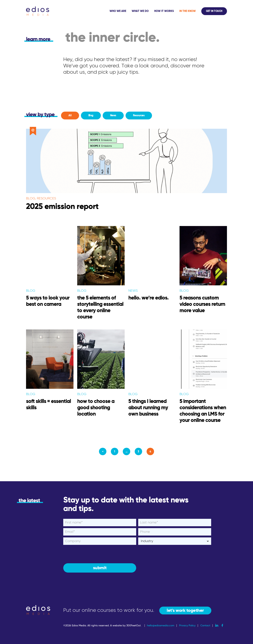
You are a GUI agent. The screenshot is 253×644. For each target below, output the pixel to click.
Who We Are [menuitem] (118, 11)
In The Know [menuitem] (188, 11)
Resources (139, 116)
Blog (91, 116)
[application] (167, 11)
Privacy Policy (187, 626)
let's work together (185, 611)
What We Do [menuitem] (140, 11)
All (70, 116)
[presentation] (92, 554)
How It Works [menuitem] (164, 11)
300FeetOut (133, 626)
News (113, 116)
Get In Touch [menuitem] (214, 11)
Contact (205, 626)
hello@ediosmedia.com (161, 626)
